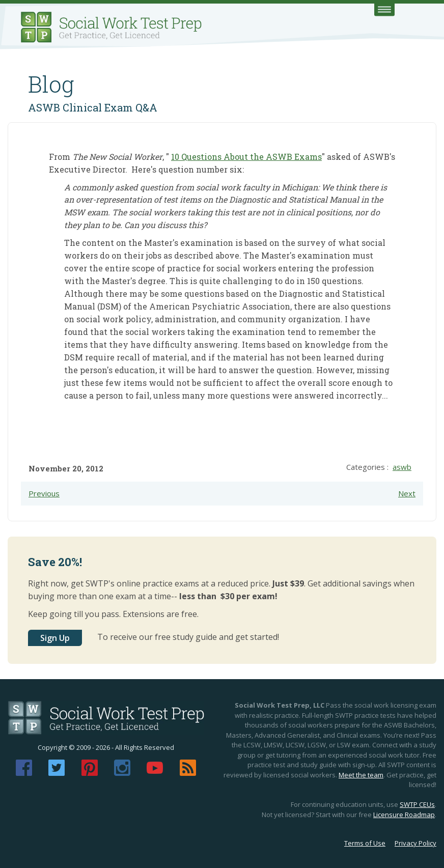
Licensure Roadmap (404, 815)
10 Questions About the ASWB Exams (246, 157)
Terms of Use (365, 843)
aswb (402, 467)
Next (407, 493)
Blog (51, 84)
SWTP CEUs (417, 804)
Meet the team (361, 775)
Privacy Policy (415, 843)
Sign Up (55, 638)
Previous (44, 493)
